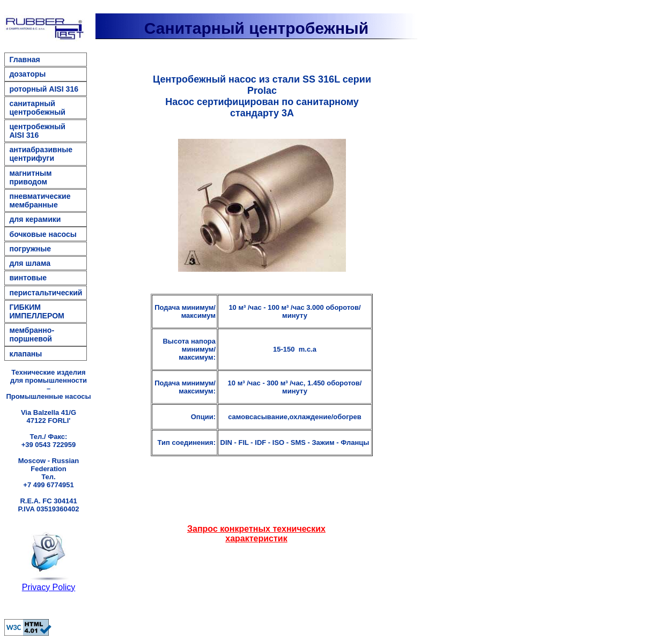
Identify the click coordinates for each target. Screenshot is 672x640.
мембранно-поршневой (32, 334)
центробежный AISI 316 (37, 131)
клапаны (25, 354)
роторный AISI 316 (44, 89)
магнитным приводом (30, 177)
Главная (24, 59)
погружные (30, 249)
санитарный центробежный (37, 108)
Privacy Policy (49, 587)
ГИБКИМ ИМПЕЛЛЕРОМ (36, 311)
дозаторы (27, 74)
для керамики (35, 219)
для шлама (30, 263)
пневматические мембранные (40, 200)
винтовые (28, 278)
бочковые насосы (43, 234)
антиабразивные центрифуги (41, 154)
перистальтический (46, 293)
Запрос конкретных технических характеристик (256, 534)
